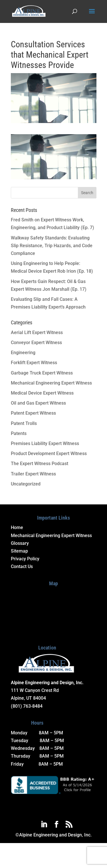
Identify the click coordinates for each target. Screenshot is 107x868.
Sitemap (19, 551)
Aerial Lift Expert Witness (37, 332)
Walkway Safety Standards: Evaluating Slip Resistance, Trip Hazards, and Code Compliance (52, 246)
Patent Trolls (24, 423)
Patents (19, 433)
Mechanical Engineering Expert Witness (51, 383)
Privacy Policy (25, 559)
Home (17, 527)
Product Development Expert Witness (49, 453)
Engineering (23, 353)
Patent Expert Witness (33, 413)
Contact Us (22, 566)
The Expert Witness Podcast (40, 464)
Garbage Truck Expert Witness (42, 373)
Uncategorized (26, 484)
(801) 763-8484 (27, 706)
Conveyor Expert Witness (36, 343)
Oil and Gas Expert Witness (38, 403)
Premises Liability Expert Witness (45, 443)
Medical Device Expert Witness (42, 393)
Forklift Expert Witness (34, 363)
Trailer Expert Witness (33, 474)
